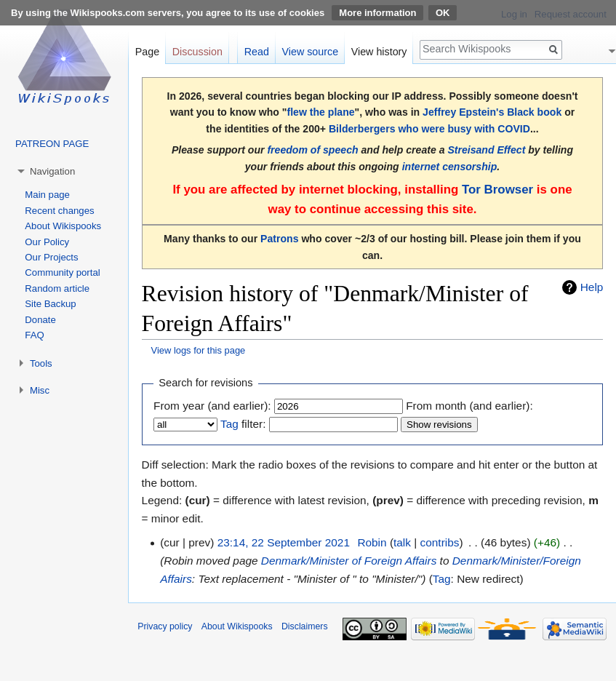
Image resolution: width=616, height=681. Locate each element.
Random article (57, 288)
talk (402, 542)
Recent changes (59, 211)
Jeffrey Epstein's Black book (492, 112)
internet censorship (450, 167)
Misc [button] (40, 390)
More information (377, 13)
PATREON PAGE (52, 144)
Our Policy (47, 242)
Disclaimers (305, 626)
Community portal (62, 272)
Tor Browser (497, 190)
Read (257, 52)
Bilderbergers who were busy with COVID (429, 129)
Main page (47, 195)
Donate (40, 320)
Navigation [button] (52, 171)
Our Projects (51, 257)
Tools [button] (41, 363)
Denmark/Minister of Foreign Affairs (349, 561)
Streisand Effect (486, 150)
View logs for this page (199, 350)
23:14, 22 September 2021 (284, 542)
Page (147, 52)
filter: (243, 424)
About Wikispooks (63, 226)
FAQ (34, 335)
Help (592, 287)
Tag (229, 424)
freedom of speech (312, 150)
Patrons (279, 239)
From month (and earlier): (469, 406)
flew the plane (321, 112)
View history (379, 52)
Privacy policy (165, 626)
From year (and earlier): (212, 406)
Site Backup (50, 304)
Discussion (197, 52)
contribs (440, 542)
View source (311, 52)
